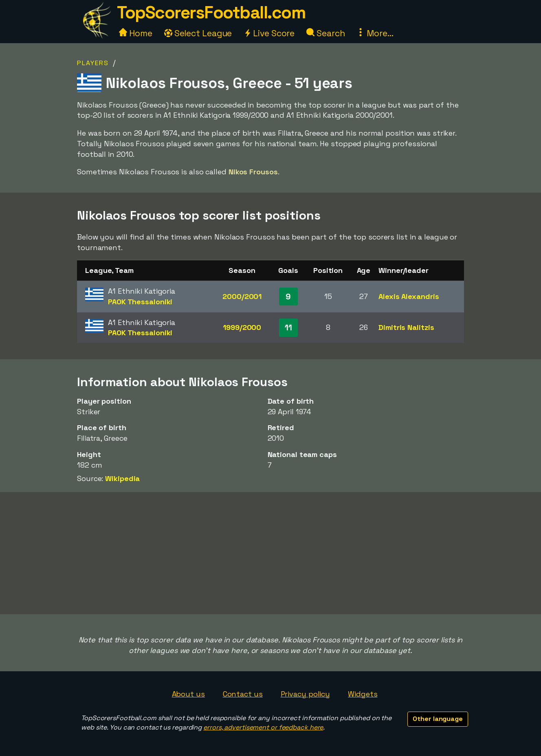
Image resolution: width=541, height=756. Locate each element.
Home (136, 33)
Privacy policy (306, 694)
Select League (198, 33)
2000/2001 (242, 296)
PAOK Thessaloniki (140, 302)
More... (375, 33)
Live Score (269, 33)
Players (93, 63)
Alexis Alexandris (409, 296)
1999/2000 (242, 327)
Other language (438, 719)
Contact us (243, 694)
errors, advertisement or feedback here (263, 727)
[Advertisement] (270, 553)
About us (188, 694)
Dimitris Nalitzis (406, 327)
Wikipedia (122, 478)
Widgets (363, 694)
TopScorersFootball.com (211, 12)
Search (325, 33)
